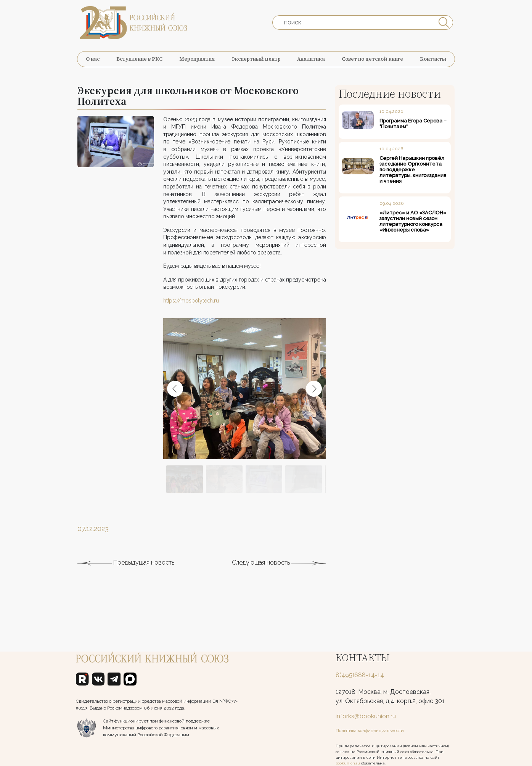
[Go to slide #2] (224, 491)
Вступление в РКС (139, 59)
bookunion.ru (348, 763)
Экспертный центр (256, 59)
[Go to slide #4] (304, 491)
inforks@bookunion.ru (366, 716)
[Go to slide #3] (264, 491)
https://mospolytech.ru (191, 312)
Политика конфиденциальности (370, 731)
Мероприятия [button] (197, 59)
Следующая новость (279, 575)
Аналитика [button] (311, 59)
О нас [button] (93, 59)
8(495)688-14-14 (360, 675)
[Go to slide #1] (185, 491)
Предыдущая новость (126, 575)
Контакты (433, 59)
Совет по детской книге (372, 59)
